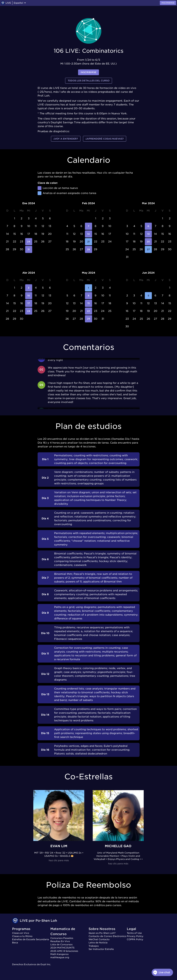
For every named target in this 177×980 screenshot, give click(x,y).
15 (88, 303)
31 (29, 249)
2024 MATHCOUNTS (62, 948)
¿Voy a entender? (66, 139)
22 (88, 311)
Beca (15, 943)
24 (29, 242)
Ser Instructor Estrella (101, 949)
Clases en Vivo (21, 933)
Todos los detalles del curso (89, 81)
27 (148, 249)
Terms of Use (134, 933)
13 (148, 234)
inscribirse (88, 72)
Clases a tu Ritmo (22, 936)
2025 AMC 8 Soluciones (64, 951)
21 (88, 242)
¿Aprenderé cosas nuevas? (105, 139)
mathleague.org (60, 957)
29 (88, 319)
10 (29, 296)
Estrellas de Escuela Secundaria (31, 939)
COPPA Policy (135, 939)
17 (29, 303)
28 (88, 249)
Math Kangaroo (60, 954)
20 (148, 242)
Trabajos (94, 946)
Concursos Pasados (62, 938)
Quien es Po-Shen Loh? (102, 933)
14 (88, 234)
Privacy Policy (135, 936)
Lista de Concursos (61, 944)
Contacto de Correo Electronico (107, 936)
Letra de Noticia (98, 943)
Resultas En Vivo (60, 941)
